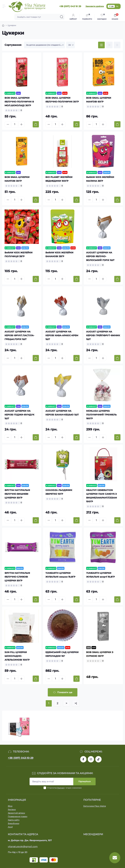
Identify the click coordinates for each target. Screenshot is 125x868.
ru (117, 6)
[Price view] (117, 45)
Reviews (12, 810)
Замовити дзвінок (95, 6)
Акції (10, 827)
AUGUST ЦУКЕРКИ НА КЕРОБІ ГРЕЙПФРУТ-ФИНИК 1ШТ (103, 335)
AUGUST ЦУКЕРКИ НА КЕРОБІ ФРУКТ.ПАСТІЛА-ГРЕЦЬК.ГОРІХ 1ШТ (19, 335)
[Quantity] (15, 124)
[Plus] (21, 124)
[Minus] (8, 124)
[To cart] (36, 124)
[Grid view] (101, 45)
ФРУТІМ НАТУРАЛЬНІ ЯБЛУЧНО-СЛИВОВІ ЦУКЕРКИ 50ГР (17, 577)
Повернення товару (18, 816)
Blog (10, 806)
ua (111, 6)
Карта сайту (14, 820)
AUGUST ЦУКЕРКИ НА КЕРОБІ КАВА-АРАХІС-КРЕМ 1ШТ (62, 335)
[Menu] (4, 6)
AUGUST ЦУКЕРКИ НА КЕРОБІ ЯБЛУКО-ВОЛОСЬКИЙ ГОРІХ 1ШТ (100, 256)
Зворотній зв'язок (16, 813)
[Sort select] (44, 45)
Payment (61, 788)
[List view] (109, 45)
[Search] (62, 17)
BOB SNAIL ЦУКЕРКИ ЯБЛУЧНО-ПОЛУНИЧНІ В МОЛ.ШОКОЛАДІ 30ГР (19, 102)
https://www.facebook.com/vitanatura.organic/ (83, 759)
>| (76, 703)
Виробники (14, 823)
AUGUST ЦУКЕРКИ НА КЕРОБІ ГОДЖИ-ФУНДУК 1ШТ (19, 415)
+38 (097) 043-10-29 (21, 758)
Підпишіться (84, 781)
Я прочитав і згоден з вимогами (64, 788)
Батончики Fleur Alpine (95, 806)
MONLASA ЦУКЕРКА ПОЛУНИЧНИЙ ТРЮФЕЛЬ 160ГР (101, 415)
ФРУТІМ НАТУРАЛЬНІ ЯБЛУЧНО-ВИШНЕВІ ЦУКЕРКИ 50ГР (17, 494)
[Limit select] (71, 45)
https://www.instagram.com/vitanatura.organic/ (91, 759)
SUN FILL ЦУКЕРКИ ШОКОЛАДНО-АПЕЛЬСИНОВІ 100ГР (17, 656)
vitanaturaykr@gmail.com (23, 847)
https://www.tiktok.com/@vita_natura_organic (98, 759)
